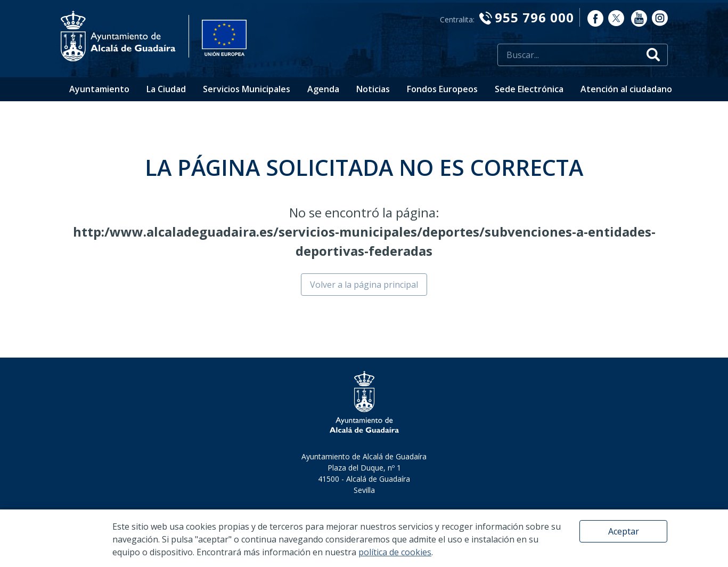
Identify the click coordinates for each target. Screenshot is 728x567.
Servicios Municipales (247, 89)
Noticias (373, 89)
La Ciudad (166, 89)
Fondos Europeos (442, 89)
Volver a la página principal (364, 285)
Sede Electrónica (529, 89)
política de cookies (395, 552)
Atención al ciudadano (626, 89)
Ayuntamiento (99, 89)
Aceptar (624, 531)
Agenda (323, 89)
